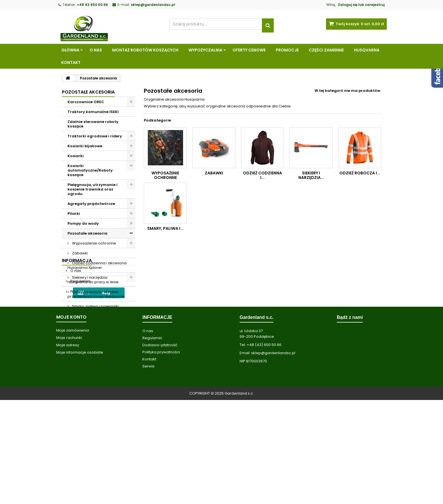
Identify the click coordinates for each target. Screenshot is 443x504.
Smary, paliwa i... (165, 228)
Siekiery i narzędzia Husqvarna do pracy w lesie (93, 280)
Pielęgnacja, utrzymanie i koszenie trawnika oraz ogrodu (93, 189)
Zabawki (80, 253)
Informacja (77, 350)
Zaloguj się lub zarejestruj (361, 5)
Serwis (148, 470)
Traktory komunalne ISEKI (93, 112)
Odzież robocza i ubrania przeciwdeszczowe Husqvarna (96, 294)
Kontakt (71, 62)
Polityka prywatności (89, 381)
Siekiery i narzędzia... (311, 175)
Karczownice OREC (86, 102)
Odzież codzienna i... (262, 175)
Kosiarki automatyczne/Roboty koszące (90, 170)
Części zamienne (326, 50)
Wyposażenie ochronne (94, 243)
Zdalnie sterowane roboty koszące (93, 124)
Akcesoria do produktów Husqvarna (92, 323)
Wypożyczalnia (205, 50)
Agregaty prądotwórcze (91, 204)
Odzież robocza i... (360, 173)
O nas (96, 50)
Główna (70, 50)
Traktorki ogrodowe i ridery (95, 136)
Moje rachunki (69, 442)
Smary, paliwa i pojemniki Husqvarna (93, 309)
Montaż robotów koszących (145, 50)
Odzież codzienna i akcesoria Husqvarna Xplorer (97, 265)
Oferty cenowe (249, 50)
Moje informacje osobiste (80, 456)
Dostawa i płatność (160, 449)
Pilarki (74, 214)
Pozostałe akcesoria (87, 233)
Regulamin (80, 370)
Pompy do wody (83, 223)
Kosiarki (76, 156)
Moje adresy (68, 449)
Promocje (287, 50)
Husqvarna (367, 50)
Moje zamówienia (73, 434)
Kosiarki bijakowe (85, 146)
